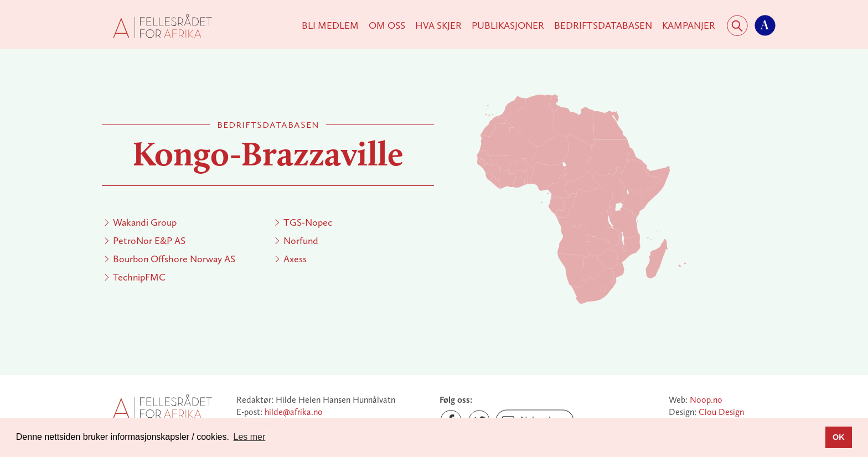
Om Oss (387, 25)
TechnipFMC (139, 277)
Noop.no (706, 400)
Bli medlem (330, 25)
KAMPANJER (689, 25)
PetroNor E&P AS (149, 241)
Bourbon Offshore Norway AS (174, 259)
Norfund (301, 241)
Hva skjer (438, 25)
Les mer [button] (250, 437)
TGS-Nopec (308, 222)
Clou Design (721, 412)
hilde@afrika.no (294, 412)
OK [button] (839, 437)
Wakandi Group (145, 222)
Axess (295, 259)
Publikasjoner (508, 25)
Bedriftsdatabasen (603, 25)
